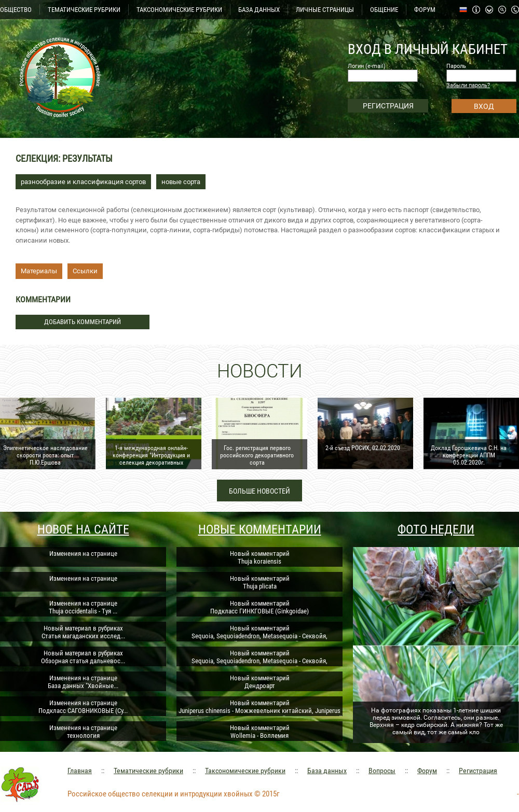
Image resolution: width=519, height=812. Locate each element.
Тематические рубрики (148, 771)
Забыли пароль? (468, 85)
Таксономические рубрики (245, 771)
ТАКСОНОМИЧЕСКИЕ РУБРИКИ (179, 10)
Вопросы (382, 771)
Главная (80, 771)
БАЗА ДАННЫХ (259, 10)
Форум (427, 771)
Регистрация (478, 771)
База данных (327, 771)
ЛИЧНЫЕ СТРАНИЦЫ (325, 10)
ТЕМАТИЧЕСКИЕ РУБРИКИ (84, 10)
